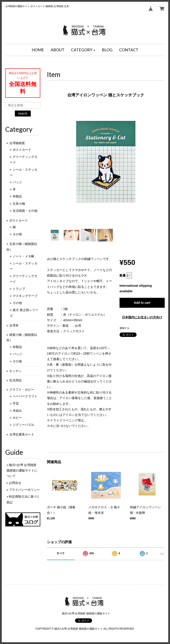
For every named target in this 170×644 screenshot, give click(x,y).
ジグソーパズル (23, 425)
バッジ (17, 182)
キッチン (15, 371)
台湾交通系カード (22, 434)
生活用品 (15, 380)
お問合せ (15, 483)
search (23, 113)
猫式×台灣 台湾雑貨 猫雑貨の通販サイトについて (22, 470)
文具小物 (19, 204)
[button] (83, 50)
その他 (17, 234)
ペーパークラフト (25, 396)
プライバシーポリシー (24, 490)
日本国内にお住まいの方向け (142, 317)
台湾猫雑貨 (17, 143)
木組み (17, 411)
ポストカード (22, 150)
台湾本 (14, 325)
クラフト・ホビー (22, 390)
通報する (124, 328)
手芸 (16, 403)
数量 (123, 275)
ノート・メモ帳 (23, 256)
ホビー (17, 418)
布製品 (17, 196)
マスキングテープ (25, 296)
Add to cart (142, 303)
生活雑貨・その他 (25, 211)
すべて (61, 553)
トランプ (19, 289)
